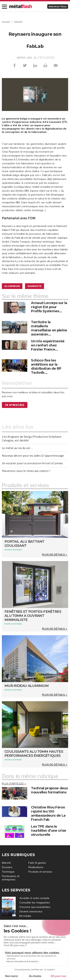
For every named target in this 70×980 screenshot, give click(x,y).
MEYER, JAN (24, 58)
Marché (18, 21)
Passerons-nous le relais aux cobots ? (26, 471)
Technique (8, 872)
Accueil (6, 21)
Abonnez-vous (58, 7)
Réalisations (36, 867)
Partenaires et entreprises (11, 878)
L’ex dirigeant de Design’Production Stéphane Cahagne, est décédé (32, 438)
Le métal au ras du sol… (18, 448)
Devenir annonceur (31, 911)
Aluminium (12, 286)
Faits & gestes (37, 863)
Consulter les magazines (35, 902)
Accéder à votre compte (34, 898)
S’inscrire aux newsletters (35, 907)
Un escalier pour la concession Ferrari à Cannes (32, 463)
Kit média (25, 916)
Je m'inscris (15, 405)
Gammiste (35, 286)
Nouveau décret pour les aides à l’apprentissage (33, 456)
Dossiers (7, 867)
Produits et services (40, 872)
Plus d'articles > (14, 784)
